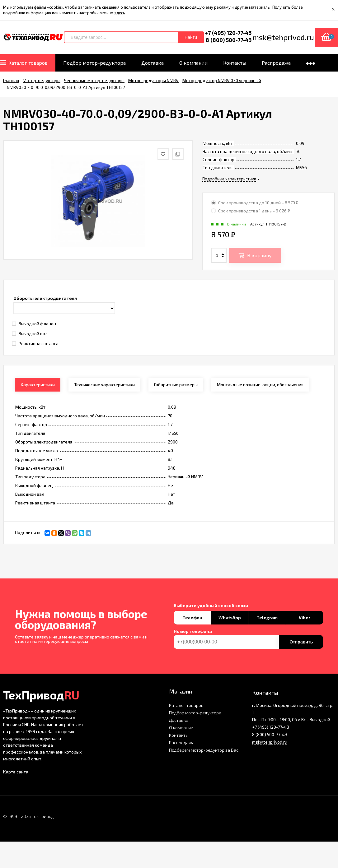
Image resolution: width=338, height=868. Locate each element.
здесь (120, 13)
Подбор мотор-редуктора (195, 713)
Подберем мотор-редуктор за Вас (204, 750)
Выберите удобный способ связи (211, 606)
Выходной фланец (34, 324)
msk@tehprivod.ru (270, 742)
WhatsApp (230, 617)
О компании (181, 728)
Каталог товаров (186, 705)
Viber (305, 617)
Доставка (179, 720)
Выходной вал (30, 334)
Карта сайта (16, 772)
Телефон (192, 617)
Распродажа (182, 743)
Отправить (301, 642)
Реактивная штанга (35, 343)
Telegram (267, 617)
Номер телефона (193, 631)
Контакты (179, 735)
